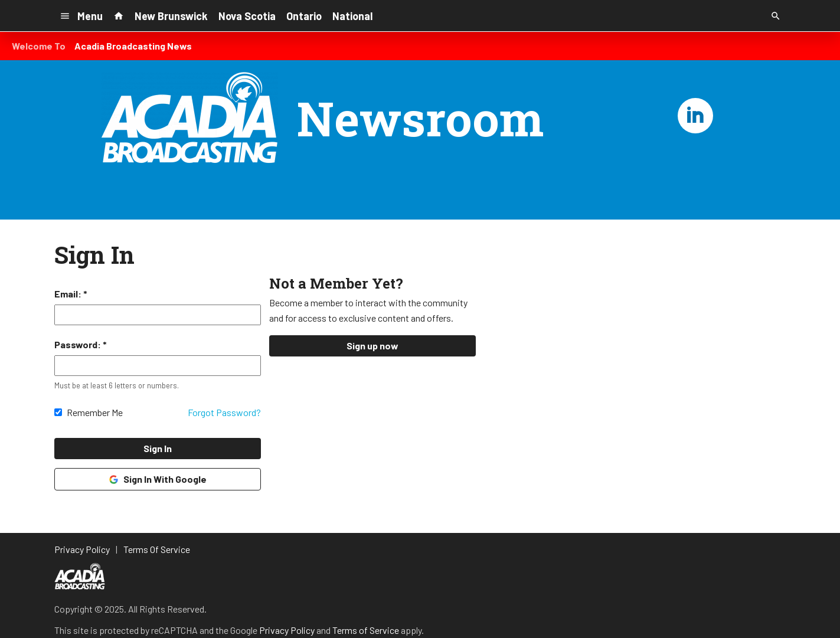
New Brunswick (171, 16)
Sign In (158, 448)
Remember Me (95, 412)
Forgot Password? (224, 412)
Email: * (71, 294)
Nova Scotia (247, 16)
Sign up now (372, 346)
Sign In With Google (157, 479)
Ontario (304, 16)
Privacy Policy (287, 630)
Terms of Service (366, 630)
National (352, 16)
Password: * (81, 344)
